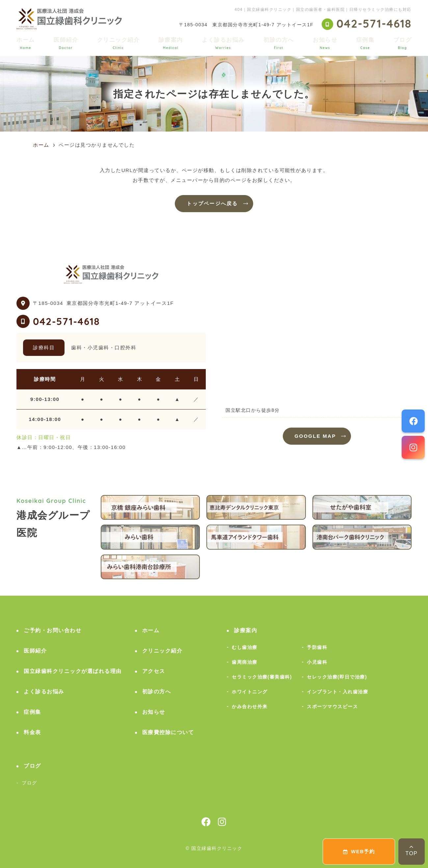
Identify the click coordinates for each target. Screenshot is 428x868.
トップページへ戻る (212, 203)
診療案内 (171, 43)
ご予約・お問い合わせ (53, 630)
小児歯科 (317, 662)
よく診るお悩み (223, 43)
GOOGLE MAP (315, 436)
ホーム (26, 43)
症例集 (365, 43)
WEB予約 (359, 851)
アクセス (154, 671)
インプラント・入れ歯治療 (337, 692)
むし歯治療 (245, 647)
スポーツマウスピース (332, 707)
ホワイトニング (250, 692)
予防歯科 (317, 647)
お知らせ (325, 43)
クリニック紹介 (119, 43)
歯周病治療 (245, 662)
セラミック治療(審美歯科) (262, 677)
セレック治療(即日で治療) (337, 677)
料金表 (32, 732)
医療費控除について (168, 732)
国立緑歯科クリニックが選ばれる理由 (73, 671)
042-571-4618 (66, 321)
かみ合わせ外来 (250, 707)
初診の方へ (279, 43)
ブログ (403, 43)
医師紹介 (66, 43)
